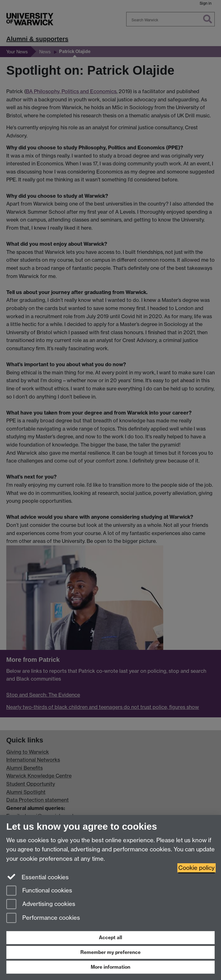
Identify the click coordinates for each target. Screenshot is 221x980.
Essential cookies (38, 877)
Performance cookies (43, 918)
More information (110, 967)
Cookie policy (197, 868)
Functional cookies (39, 891)
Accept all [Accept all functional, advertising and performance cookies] (110, 937)
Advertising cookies (41, 905)
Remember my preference (110, 952)
